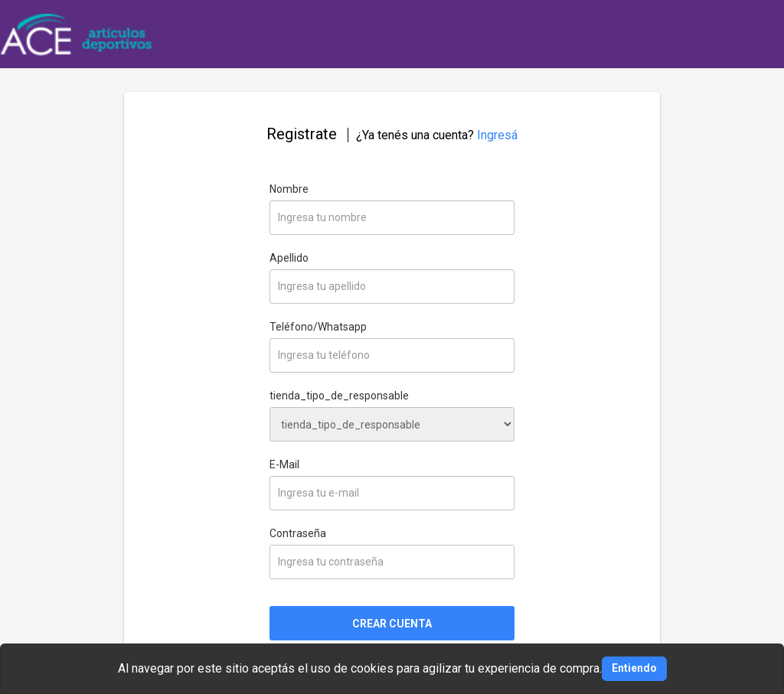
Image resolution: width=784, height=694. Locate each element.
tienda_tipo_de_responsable (339, 396)
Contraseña (298, 533)
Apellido (289, 258)
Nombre (289, 189)
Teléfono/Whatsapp (318, 327)
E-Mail (284, 464)
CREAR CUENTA (392, 624)
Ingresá (497, 135)
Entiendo (634, 668)
